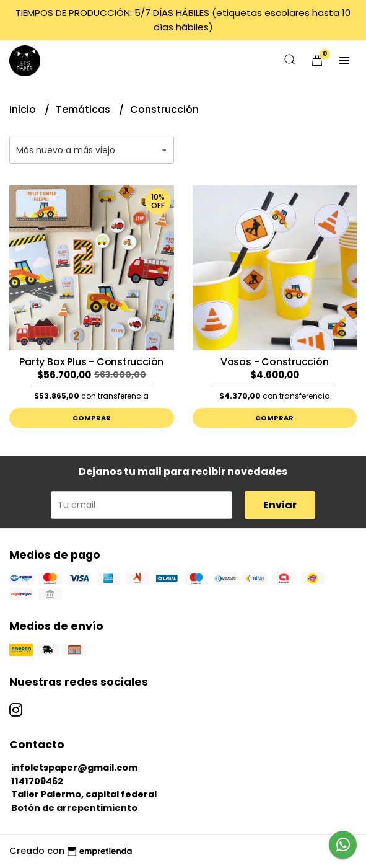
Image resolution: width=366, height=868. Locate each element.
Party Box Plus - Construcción (91, 362)
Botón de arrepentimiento (74, 808)
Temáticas (84, 109)
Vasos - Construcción (275, 362)
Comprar (92, 418)
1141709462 (37, 781)
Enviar (280, 505)
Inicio (24, 109)
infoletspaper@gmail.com (74, 768)
